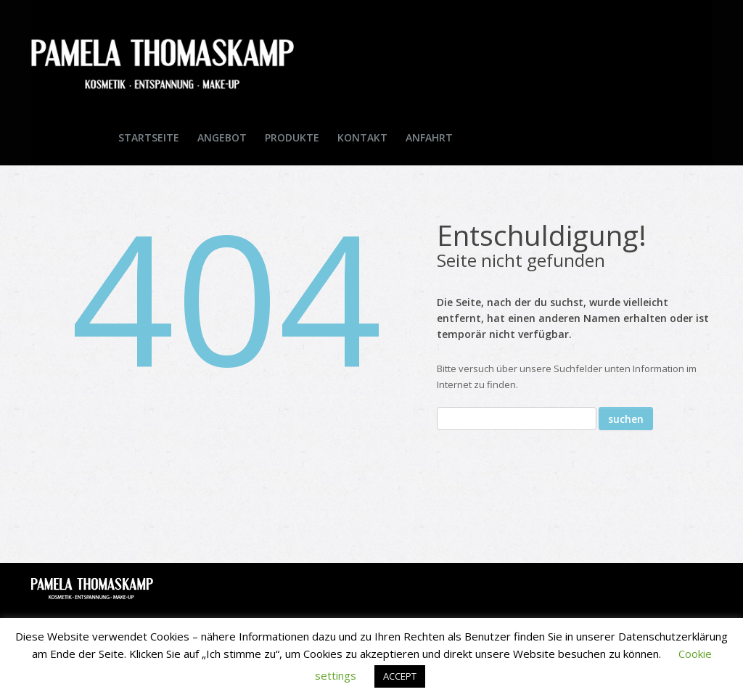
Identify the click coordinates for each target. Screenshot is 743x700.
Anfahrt (429, 137)
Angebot (222, 137)
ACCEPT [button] (400, 676)
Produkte (292, 137)
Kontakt (362, 137)
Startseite (149, 137)
